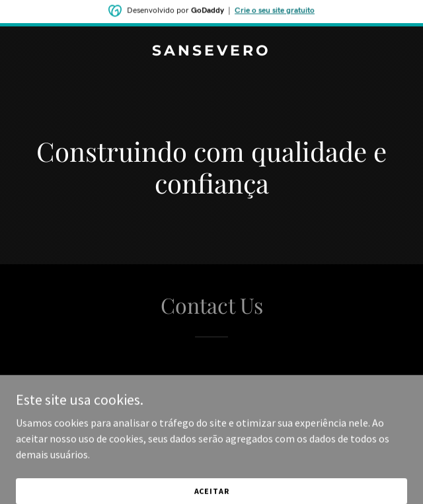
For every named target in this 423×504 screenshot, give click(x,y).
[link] (211, 52)
